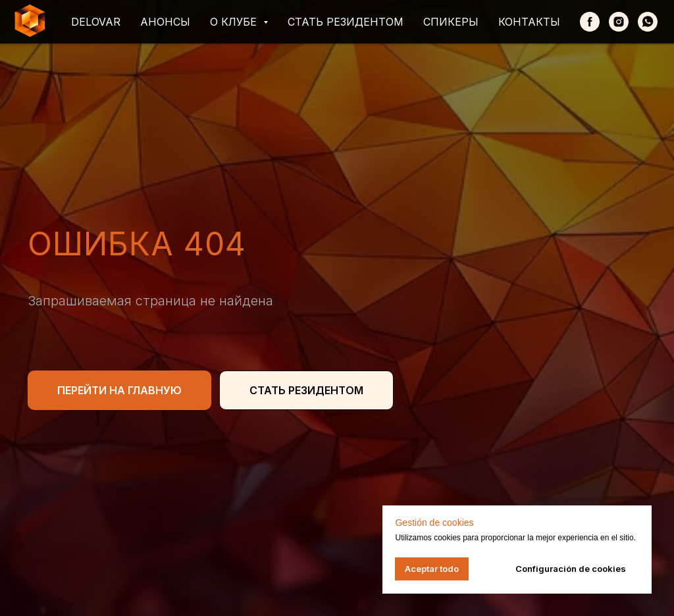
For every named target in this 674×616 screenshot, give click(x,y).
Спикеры (451, 22)
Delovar (96, 22)
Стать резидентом (346, 22)
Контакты (529, 22)
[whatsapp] (648, 22)
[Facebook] (590, 22)
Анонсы (165, 22)
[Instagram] (619, 22)
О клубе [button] (235, 22)
